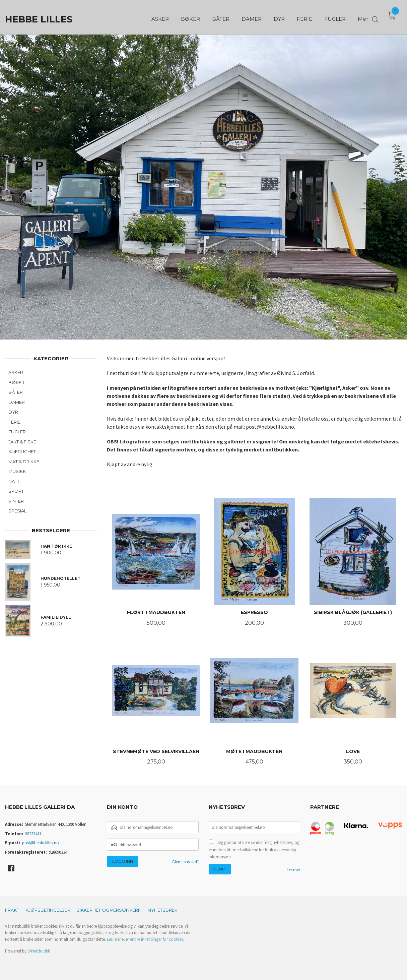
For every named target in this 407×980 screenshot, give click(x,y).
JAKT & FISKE (22, 442)
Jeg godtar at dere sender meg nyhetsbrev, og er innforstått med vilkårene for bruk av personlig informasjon (254, 850)
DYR (13, 412)
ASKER (16, 372)
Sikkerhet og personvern (109, 910)
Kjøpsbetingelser (48, 910)
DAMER (17, 402)
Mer (363, 17)
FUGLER (17, 432)
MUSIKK (17, 471)
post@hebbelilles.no (41, 843)
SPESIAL (17, 511)
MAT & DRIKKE (24, 462)
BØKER (16, 382)
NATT (14, 481)
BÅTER (16, 392)
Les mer (293, 870)
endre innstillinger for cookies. (157, 939)
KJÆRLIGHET (22, 451)
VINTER (16, 501)
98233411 (33, 834)
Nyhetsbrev (163, 910)
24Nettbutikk (39, 951)
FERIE (14, 422)
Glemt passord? (185, 862)
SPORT (16, 491)
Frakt (12, 910)
